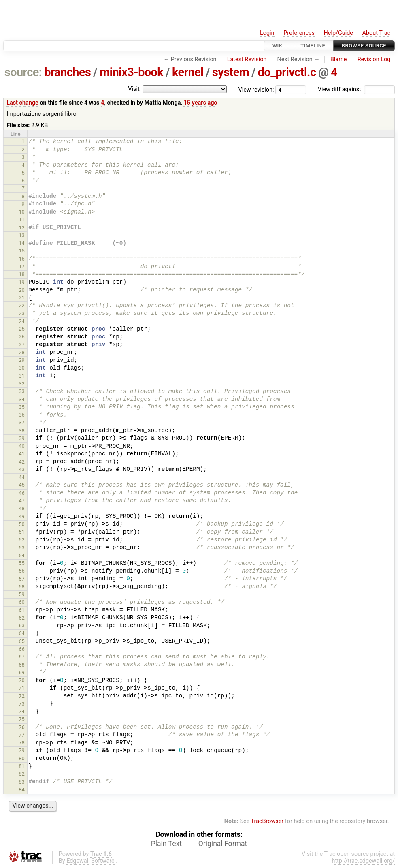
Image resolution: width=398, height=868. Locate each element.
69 (22, 672)
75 (22, 719)
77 (22, 735)
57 (22, 579)
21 (22, 298)
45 (22, 485)
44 (22, 477)
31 (22, 376)
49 (22, 516)
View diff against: (356, 89)
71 (22, 688)
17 (22, 266)
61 (22, 610)
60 (22, 602)
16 (22, 259)
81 (22, 766)
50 (22, 524)
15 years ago (200, 103)
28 (22, 352)
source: (23, 72)
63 (22, 625)
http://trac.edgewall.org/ (363, 861)
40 (22, 446)
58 (22, 587)
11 (22, 219)
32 (22, 384)
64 (22, 633)
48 (22, 508)
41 (22, 454)
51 (22, 532)
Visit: (134, 89)
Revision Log (374, 59)
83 (22, 782)
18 (22, 274)
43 (22, 469)
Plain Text (166, 844)
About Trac (377, 33)
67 (22, 657)
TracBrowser (267, 821)
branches (67, 72)
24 (22, 321)
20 (22, 290)
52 (22, 540)
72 (22, 696)
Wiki (278, 46)
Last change (22, 103)
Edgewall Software (90, 861)
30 (22, 368)
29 (22, 360)
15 (22, 251)
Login (267, 33)
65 (22, 641)
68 (22, 665)
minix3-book (131, 72)
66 (22, 649)
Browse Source (364, 46)
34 (22, 399)
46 (22, 493)
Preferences (299, 33)
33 (22, 391)
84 (22, 790)
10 (22, 212)
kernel (188, 72)
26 (22, 337)
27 (22, 345)
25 (22, 329)
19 (22, 282)
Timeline (313, 46)
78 (22, 743)
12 (22, 228)
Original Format (223, 844)
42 (22, 462)
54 (22, 555)
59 (22, 594)
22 (22, 305)
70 (22, 680)
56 (22, 571)
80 (22, 758)
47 (22, 501)
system (231, 72)
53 (22, 548)
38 (22, 431)
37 (22, 422)
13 (22, 235)
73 (22, 704)
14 (22, 243)
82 (22, 774)
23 (22, 313)
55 (22, 563)
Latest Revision (247, 59)
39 (22, 438)
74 (22, 711)
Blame (339, 59)
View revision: (256, 89)
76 (22, 727)
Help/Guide (338, 33)
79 (22, 750)
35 (22, 407)
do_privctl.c (287, 72)
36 (22, 415)
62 (22, 618)
